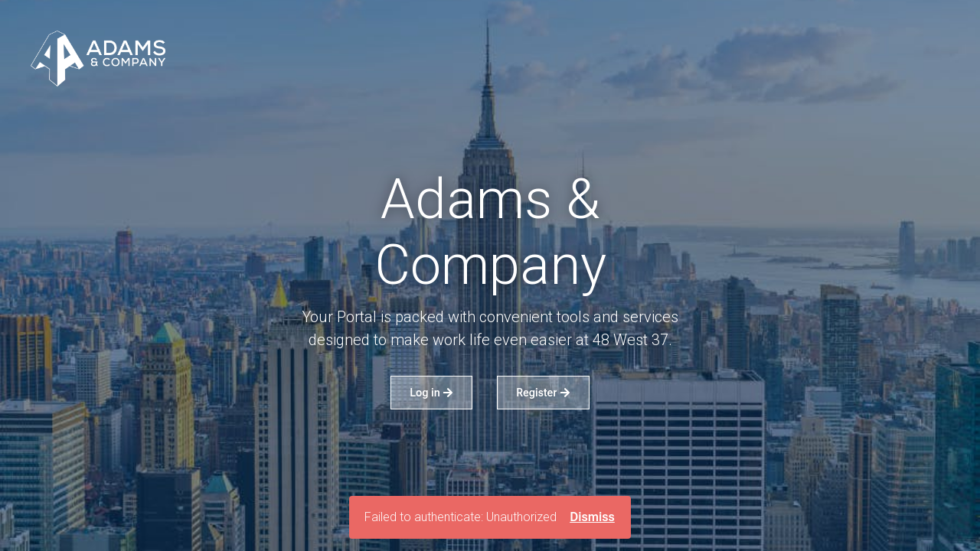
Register (543, 393)
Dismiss (592, 517)
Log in (431, 393)
